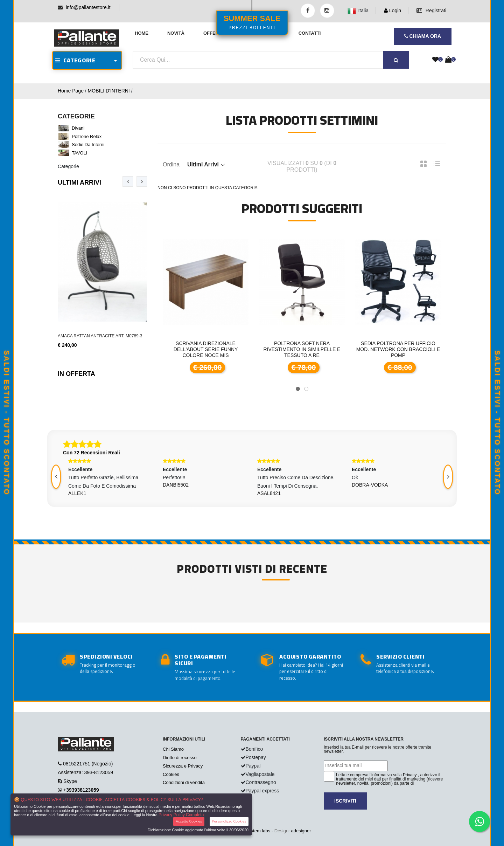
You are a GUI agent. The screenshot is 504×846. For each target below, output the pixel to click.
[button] (298, 389)
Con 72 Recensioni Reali (92, 453)
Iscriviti (345, 801)
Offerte (214, 33)
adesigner (301, 831)
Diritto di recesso (180, 758)
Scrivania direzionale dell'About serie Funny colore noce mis (206, 349)
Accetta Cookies (189, 821)
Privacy (410, 775)
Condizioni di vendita (184, 782)
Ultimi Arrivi (79, 183)
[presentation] (128, 181)
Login (393, 11)
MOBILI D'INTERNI (109, 91)
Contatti (310, 33)
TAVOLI (79, 153)
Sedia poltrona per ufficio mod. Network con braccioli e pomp (398, 349)
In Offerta (76, 374)
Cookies (171, 774)
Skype (70, 781)
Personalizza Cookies (229, 821)
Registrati (431, 11)
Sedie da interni (88, 145)
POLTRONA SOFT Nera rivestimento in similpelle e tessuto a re (302, 349)
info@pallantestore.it (88, 7)
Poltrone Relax (87, 136)
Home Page (71, 91)
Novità (176, 33)
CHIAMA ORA (423, 36)
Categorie (68, 166)
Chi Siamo (173, 749)
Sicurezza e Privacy (183, 766)
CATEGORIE (75, 60)
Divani (78, 128)
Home (142, 33)
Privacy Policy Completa (181, 815)
